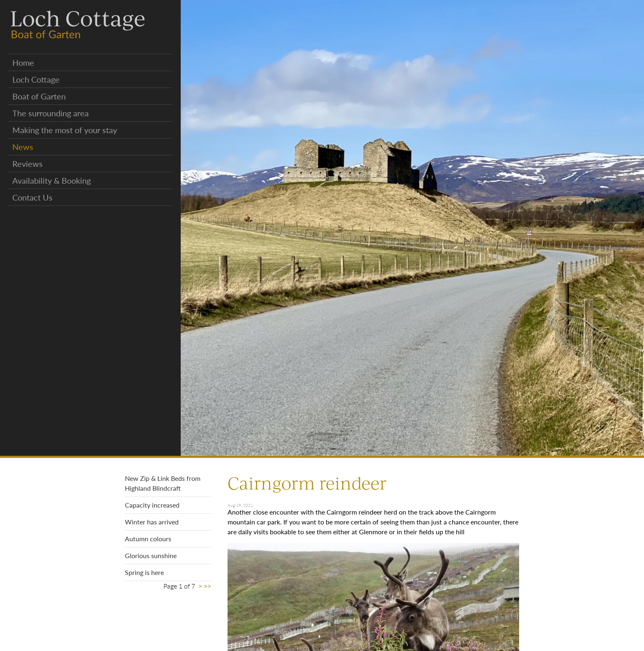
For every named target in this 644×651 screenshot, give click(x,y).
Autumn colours (148, 539)
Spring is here (144, 572)
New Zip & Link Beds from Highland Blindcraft (163, 483)
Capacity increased (152, 505)
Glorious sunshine (151, 555)
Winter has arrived (152, 522)
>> (207, 586)
